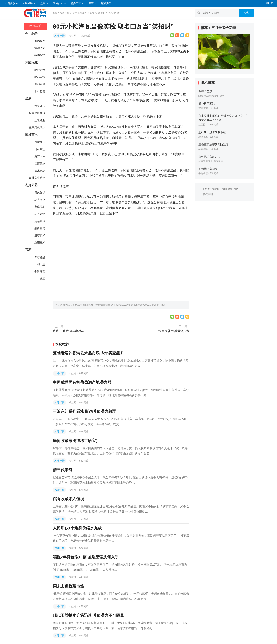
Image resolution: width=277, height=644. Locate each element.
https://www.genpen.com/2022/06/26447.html (141, 305)
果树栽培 (40, 228)
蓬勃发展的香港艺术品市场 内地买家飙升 (88, 353)
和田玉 (41, 264)
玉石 (91, 3)
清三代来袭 (63, 470)
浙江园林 (40, 156)
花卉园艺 (76, 3)
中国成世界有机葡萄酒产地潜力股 (82, 382)
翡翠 (42, 279)
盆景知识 (40, 106)
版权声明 (106, 3)
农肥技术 (40, 243)
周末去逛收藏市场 (68, 586)
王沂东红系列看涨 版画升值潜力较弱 (85, 411)
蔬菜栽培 (40, 221)
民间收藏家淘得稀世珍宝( (75, 441)
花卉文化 (40, 200)
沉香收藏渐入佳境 (68, 499)
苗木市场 (40, 171)
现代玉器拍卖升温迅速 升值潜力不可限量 (88, 615)
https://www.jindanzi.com (211, 96)
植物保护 (40, 55)
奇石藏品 (40, 257)
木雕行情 (65, 13)
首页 (55, 13)
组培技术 (40, 235)
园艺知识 (40, 193)
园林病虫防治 (37, 178)
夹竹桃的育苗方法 (209, 157)
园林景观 (40, 149)
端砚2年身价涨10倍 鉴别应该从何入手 (86, 557)
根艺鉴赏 (40, 77)
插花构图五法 (207, 104)
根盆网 (73, 36)
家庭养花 (40, 207)
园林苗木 (58, 3)
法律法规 (40, 48)
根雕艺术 (40, 70)
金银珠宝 (40, 272)
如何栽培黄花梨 (208, 169)
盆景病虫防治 (37, 127)
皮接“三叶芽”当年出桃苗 (68, 331)
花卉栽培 (40, 214)
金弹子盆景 (205, 91)
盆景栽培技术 (37, 113)
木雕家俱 (40, 84)
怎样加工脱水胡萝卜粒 (212, 132)
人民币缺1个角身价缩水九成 (77, 528)
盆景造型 (40, 120)
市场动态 (40, 41)
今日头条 (10, 3)
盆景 (43, 3)
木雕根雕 (28, 3)
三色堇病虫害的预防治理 (213, 144)
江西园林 (40, 164)
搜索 (246, 13)
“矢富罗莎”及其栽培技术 (173, 331)
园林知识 (40, 142)
